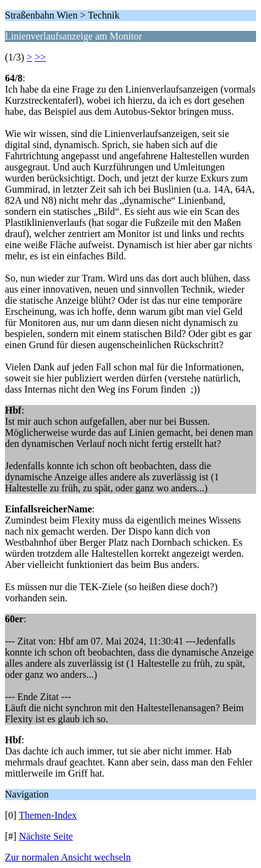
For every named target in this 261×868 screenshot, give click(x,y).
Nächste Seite (46, 836)
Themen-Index (48, 815)
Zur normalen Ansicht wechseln (68, 857)
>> (40, 57)
